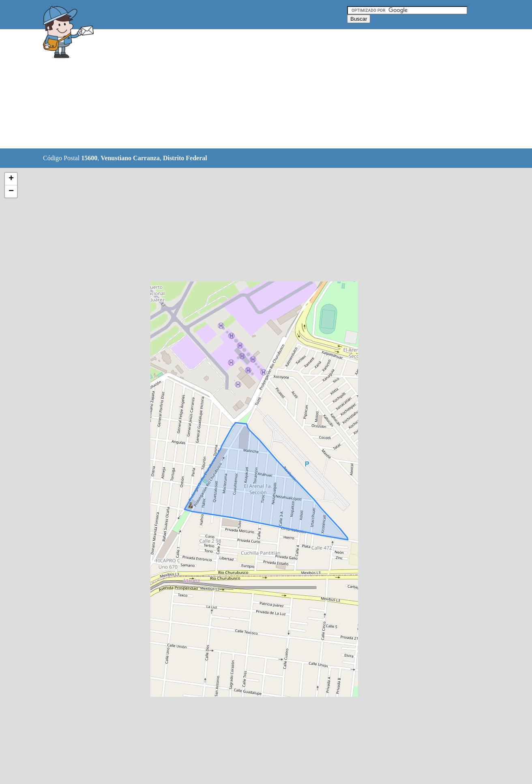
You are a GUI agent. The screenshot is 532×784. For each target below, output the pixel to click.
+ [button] (11, 179)
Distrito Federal (185, 158)
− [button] (11, 191)
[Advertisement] (245, 89)
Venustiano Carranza (130, 158)
